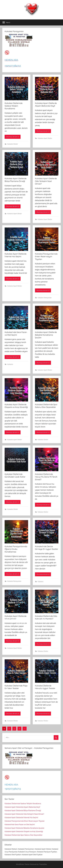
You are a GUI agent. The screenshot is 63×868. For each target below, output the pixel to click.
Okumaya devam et (13, 137)
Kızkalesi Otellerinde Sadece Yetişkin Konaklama (14, 106)
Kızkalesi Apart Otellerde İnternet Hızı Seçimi (21, 817)
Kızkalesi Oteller (13, 144)
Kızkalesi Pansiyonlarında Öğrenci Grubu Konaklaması (16, 549)
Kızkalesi (10, 364)
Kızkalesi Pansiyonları (45, 298)
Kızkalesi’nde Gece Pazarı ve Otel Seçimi (20, 824)
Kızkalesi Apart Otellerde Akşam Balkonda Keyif (22, 807)
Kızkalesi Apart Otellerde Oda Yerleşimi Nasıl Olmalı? (46, 181)
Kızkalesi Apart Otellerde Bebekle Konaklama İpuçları (46, 335)
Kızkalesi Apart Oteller (45, 138)
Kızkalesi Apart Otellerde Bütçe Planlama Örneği (23, 810)
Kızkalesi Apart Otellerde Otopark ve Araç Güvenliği (24, 831)
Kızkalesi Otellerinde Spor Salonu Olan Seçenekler (23, 835)
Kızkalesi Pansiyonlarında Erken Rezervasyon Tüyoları (46, 256)
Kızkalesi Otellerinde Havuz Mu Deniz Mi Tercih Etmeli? (46, 477)
